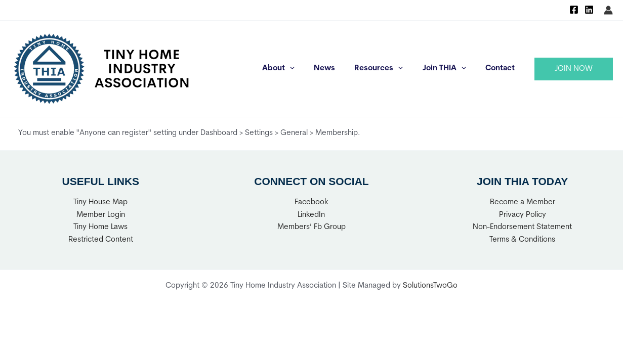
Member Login (101, 215)
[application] (308, 69)
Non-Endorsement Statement (522, 227)
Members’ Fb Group (311, 227)
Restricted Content (101, 240)
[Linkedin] (589, 10)
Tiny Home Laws (100, 227)
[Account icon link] (608, 10)
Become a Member (523, 202)
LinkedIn (311, 215)
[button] (574, 69)
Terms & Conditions (522, 240)
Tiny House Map (100, 202)
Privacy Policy (523, 215)
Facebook (311, 202)
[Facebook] (574, 10)
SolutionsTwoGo (430, 286)
